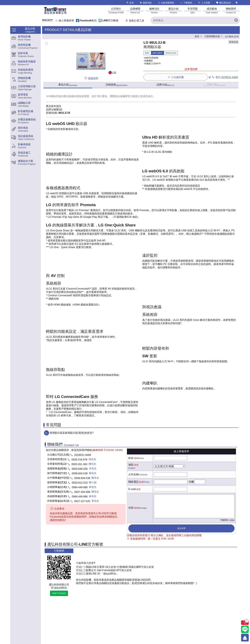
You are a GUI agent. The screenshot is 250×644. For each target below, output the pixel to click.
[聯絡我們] (231, 10)
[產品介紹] (173, 10)
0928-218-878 (79, 460)
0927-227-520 (82, 501)
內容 (131, 508)
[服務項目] (154, 10)
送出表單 (181, 528)
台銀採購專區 (166, 3)
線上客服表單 (66, 21)
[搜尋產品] (195, 20)
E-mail (132, 489)
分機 (191, 482)
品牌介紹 (165, 85)
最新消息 (146, 3)
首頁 (130, 3)
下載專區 (186, 3)
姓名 (131, 458)
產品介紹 (68, 85)
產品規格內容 (71, 96)
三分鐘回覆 (176, 77)
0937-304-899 (82, 492)
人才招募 (204, 3)
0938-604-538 (80, 473)
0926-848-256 (80, 469)
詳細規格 (117, 85)
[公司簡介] (116, 10)
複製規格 (234, 42)
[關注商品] (245, 623)
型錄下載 (214, 85)
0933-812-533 (80, 483)
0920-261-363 (79, 464)
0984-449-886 (80, 487)
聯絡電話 (133, 482)
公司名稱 (133, 474)
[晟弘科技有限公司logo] (55, 14)
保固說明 (91, 78)
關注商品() (223, 3)
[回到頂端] (245, 638)
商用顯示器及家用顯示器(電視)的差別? (72, 433)
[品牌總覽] (135, 10)
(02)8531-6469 (230, 77)
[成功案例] (212, 10)
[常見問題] (193, 10)
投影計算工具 (135, 21)
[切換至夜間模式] (237, 3)
